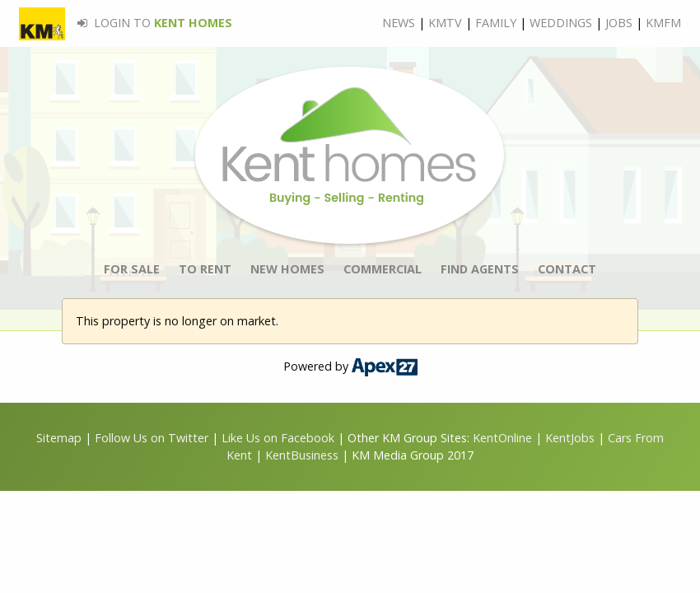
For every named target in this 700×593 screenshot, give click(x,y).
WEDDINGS (561, 23)
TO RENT (205, 269)
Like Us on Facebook (280, 438)
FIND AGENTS (480, 269)
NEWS (399, 23)
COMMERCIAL (383, 269)
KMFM (663, 23)
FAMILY (496, 23)
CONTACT (567, 269)
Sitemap (59, 438)
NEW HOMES (287, 269)
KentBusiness (302, 455)
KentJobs (570, 438)
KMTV (445, 23)
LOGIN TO (126, 23)
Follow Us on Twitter (152, 438)
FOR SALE (132, 269)
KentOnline (502, 438)
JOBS (619, 23)
